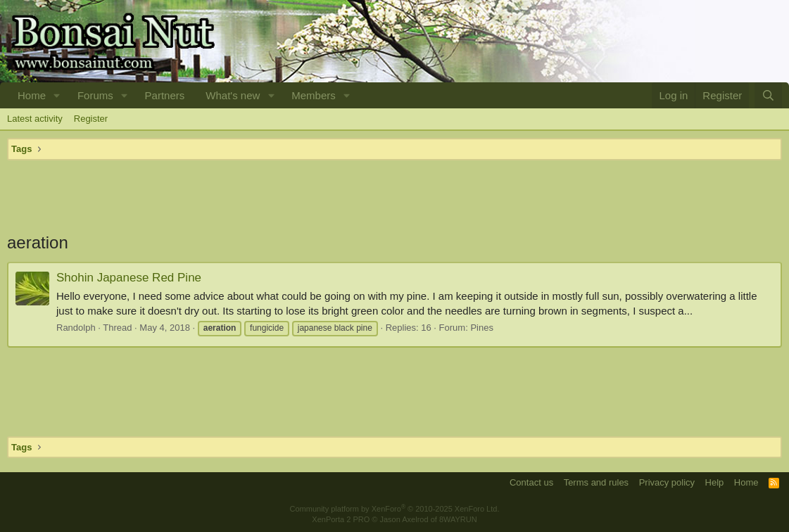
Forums (95, 95)
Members (314, 95)
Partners (165, 95)
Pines (482, 328)
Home (32, 95)
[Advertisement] (394, 196)
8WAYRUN (458, 519)
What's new (233, 95)
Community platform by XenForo (395, 509)
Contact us (531, 482)
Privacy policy (667, 482)
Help (715, 482)
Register (91, 119)
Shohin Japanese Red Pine (129, 278)
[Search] (768, 95)
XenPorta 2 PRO (341, 519)
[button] (57, 95)
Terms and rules (596, 482)
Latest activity (35, 119)
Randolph (76, 328)
